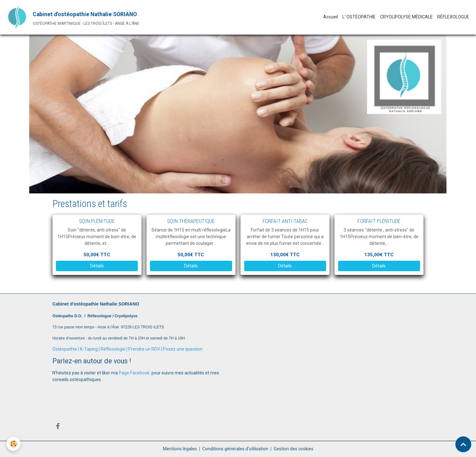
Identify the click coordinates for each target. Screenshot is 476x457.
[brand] (72, 17)
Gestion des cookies (294, 449)
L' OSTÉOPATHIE (359, 17)
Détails (97, 266)
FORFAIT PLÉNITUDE (379, 221)
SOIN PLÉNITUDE (97, 221)
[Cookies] (13, 444)
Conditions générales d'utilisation (235, 449)
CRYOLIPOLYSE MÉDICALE (406, 17)
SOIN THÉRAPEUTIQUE (191, 221)
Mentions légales (180, 449)
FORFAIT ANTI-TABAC (285, 221)
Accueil (331, 17)
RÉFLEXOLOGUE (453, 17)
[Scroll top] (463, 444)
